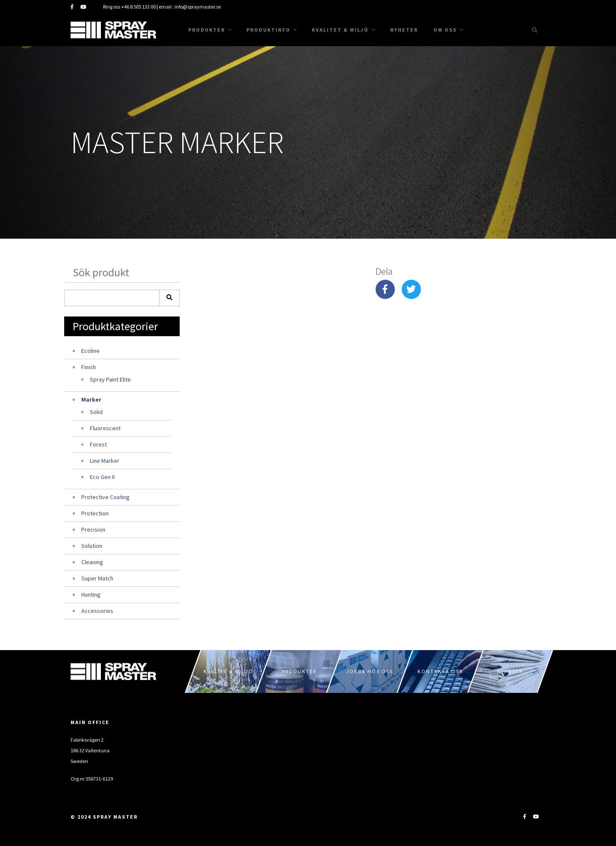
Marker (91, 399)
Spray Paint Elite (110, 379)
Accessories (97, 611)
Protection (95, 513)
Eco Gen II (102, 477)
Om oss (448, 30)
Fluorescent (105, 428)
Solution (92, 546)
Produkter (210, 30)
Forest (98, 444)
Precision (93, 529)
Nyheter (404, 30)
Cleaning (92, 562)
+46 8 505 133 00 (138, 7)
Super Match (97, 578)
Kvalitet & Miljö (343, 30)
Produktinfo (271, 30)
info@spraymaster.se (198, 7)
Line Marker (105, 461)
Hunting (91, 595)
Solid (96, 412)
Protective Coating (105, 497)
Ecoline (90, 351)
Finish (89, 367)
